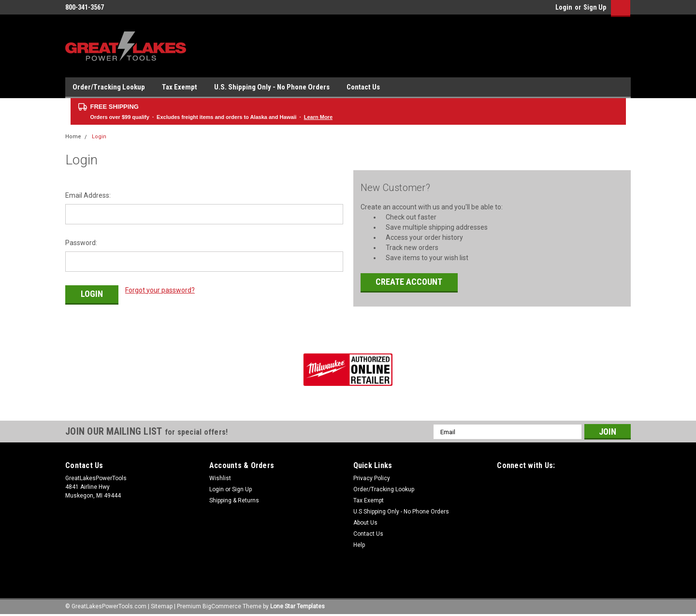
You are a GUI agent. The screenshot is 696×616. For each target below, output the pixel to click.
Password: (81, 243)
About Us (365, 523)
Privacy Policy (372, 478)
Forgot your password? (160, 290)
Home (73, 137)
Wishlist (220, 478)
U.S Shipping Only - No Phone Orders (401, 512)
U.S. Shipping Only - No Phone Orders (272, 87)
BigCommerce (222, 606)
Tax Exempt (180, 87)
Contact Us (363, 87)
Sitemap (162, 606)
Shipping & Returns (234, 500)
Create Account (409, 282)
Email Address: (88, 195)
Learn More (318, 117)
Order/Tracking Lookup (109, 87)
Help (359, 545)
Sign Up (595, 7)
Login (564, 7)
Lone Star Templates (297, 606)
